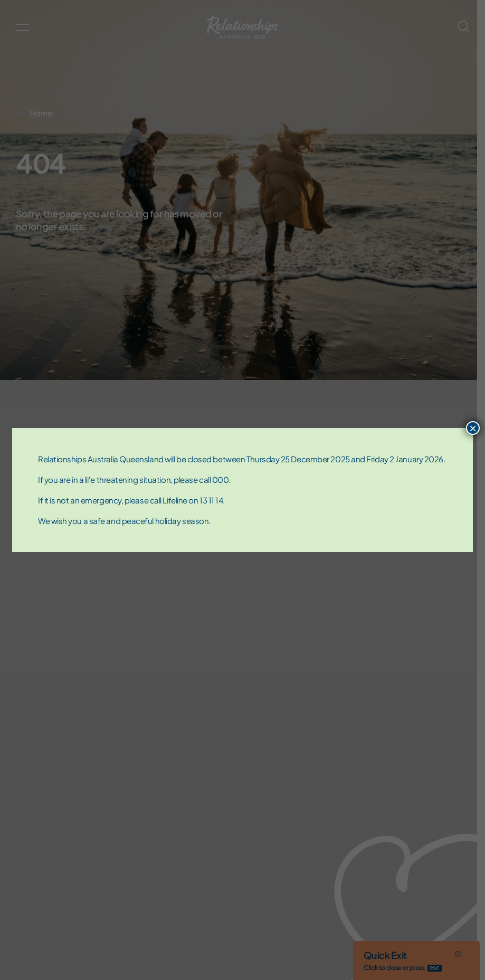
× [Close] (473, 428)
